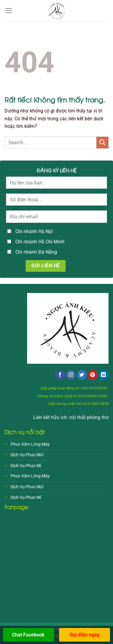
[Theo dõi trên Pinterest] (93, 375)
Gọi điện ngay (85, 635)
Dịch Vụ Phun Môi (27, 455)
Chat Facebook (28, 635)
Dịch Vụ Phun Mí (26, 466)
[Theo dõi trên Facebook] (60, 375)
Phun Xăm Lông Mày (30, 444)
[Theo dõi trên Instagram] (71, 375)
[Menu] (9, 11)
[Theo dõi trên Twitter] (82, 375)
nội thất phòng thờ (89, 417)
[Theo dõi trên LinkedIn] (104, 375)
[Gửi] (102, 143)
